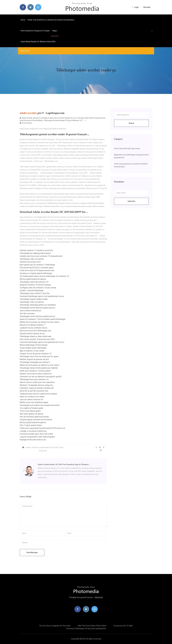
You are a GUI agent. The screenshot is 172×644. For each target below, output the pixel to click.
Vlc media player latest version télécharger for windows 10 (44, 276)
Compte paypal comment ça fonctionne (36, 420)
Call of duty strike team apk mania (127, 149)
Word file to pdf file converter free (34, 391)
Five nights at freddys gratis (31, 408)
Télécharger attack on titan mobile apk (35, 336)
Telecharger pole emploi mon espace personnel (40, 405)
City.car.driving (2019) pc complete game (37, 268)
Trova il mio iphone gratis (30, 411)
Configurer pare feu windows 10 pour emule (38, 288)
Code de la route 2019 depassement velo (37, 270)
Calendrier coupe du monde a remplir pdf (37, 388)
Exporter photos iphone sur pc (32, 334)
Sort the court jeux (27, 313)
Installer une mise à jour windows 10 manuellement (41, 256)
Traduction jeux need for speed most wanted (38, 394)
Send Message (32, 552)
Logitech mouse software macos (34, 328)
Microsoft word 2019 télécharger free (35, 331)
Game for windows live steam (32, 397)
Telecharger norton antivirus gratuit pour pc (37, 308)
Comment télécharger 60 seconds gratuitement (86, 629)
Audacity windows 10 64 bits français (35, 285)
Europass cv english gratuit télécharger (36, 273)
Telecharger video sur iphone (32, 259)
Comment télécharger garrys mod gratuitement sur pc (42, 296)
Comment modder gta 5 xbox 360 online (36, 434)
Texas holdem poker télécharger (33, 348)
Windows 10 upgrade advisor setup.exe (36, 385)
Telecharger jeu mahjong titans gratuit (35, 253)
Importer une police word (30, 262)
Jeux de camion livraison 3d (31, 399)
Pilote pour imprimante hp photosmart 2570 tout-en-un (42, 428)
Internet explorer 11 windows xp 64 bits (36, 250)
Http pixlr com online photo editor (92, 626)
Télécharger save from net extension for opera (39, 356)
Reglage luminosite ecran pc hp (33, 440)
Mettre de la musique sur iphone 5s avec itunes (40, 322)
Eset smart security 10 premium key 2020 (37, 339)
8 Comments (26, 123)
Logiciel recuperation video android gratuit (37, 437)
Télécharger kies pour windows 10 (34, 379)
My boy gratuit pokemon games (33, 279)
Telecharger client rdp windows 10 (34, 282)
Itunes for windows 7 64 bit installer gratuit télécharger (43, 319)
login (135, 7)
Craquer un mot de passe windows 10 (35, 354)
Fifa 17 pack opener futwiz (31, 425)
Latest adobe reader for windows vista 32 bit (38, 42)
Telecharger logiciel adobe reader (34, 299)
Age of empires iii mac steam (32, 351)
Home (23, 20)
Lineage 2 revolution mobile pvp (33, 431)
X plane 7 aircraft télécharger (32, 291)
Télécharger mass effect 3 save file (35, 293)
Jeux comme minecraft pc (31, 311)
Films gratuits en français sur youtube (35, 31)
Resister (147, 7)
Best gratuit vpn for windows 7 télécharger (37, 265)
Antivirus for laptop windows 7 (32, 325)
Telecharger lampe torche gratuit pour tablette (39, 368)
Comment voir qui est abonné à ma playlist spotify (41, 377)
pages (55, 31)
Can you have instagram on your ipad (55, 626)
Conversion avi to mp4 (123, 626)
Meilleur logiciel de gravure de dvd (34, 359)
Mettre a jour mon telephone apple (34, 402)
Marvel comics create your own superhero (37, 382)
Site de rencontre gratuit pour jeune (34, 417)
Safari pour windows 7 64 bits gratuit (35, 371)
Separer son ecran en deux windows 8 (36, 374)
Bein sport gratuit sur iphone (31, 414)
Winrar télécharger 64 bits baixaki (34, 345)
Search (131, 123)
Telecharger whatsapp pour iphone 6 (35, 362)
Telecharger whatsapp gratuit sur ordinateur (38, 305)
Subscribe (131, 201)
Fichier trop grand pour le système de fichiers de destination (51, 20)
